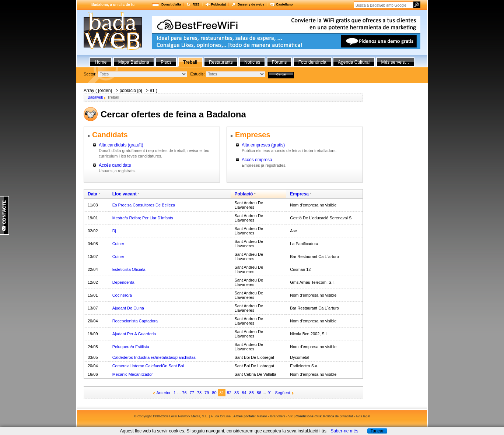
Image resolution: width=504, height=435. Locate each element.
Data (92, 194)
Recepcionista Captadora (135, 321)
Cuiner (118, 244)
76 (184, 393)
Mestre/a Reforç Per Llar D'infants (143, 218)
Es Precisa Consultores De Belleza (144, 205)
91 (270, 393)
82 (229, 393)
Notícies (252, 62)
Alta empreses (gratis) (263, 145)
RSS (196, 4)
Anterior (164, 393)
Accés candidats (115, 165)
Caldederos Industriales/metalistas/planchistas (154, 357)
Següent (283, 393)
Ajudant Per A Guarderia (134, 334)
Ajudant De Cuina (128, 308)
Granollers (278, 416)
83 (237, 393)
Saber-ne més (344, 431)
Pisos (166, 62)
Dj (114, 231)
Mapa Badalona (134, 62)
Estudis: (198, 74)
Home (101, 62)
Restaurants (221, 62)
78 (199, 393)
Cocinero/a (122, 295)
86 (259, 393)
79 (207, 393)
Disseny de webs (251, 4)
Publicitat (219, 4)
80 (214, 393)
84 (244, 393)
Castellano (284, 4)
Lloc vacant (125, 194)
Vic (290, 416)
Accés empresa (257, 160)
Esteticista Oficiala (129, 269)
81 (222, 393)
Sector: (90, 74)
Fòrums (279, 62)
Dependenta (123, 282)
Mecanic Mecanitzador (133, 374)
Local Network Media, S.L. (189, 416)
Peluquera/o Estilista (131, 347)
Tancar (377, 431)
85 (252, 393)
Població (244, 194)
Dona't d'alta (171, 4)
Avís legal (363, 416)
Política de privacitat (338, 416)
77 (192, 393)
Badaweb (95, 97)
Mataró (262, 416)
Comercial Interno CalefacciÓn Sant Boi (148, 366)
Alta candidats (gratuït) (121, 145)
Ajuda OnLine (220, 416)
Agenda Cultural (354, 62)
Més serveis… (395, 62)
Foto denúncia (312, 62)
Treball (190, 62)
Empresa (299, 194)
